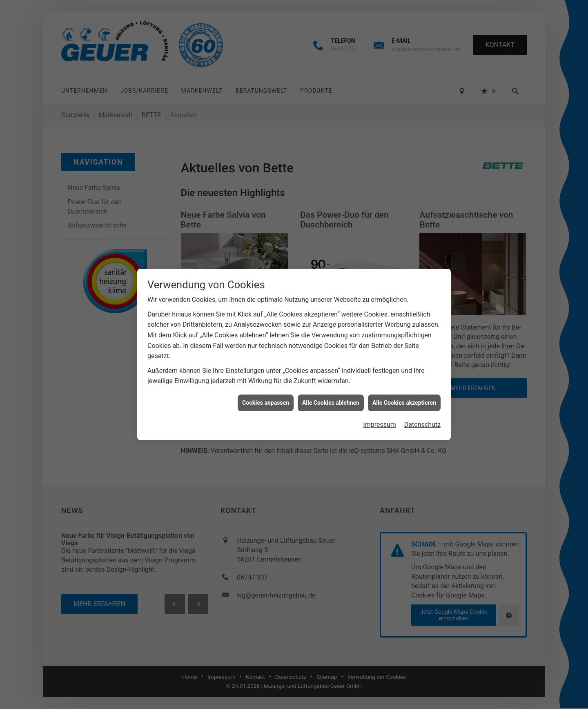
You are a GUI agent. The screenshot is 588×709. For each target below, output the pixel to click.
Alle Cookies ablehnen (331, 387)
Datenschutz (422, 409)
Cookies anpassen (266, 387)
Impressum (380, 409)
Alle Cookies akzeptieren (404, 387)
